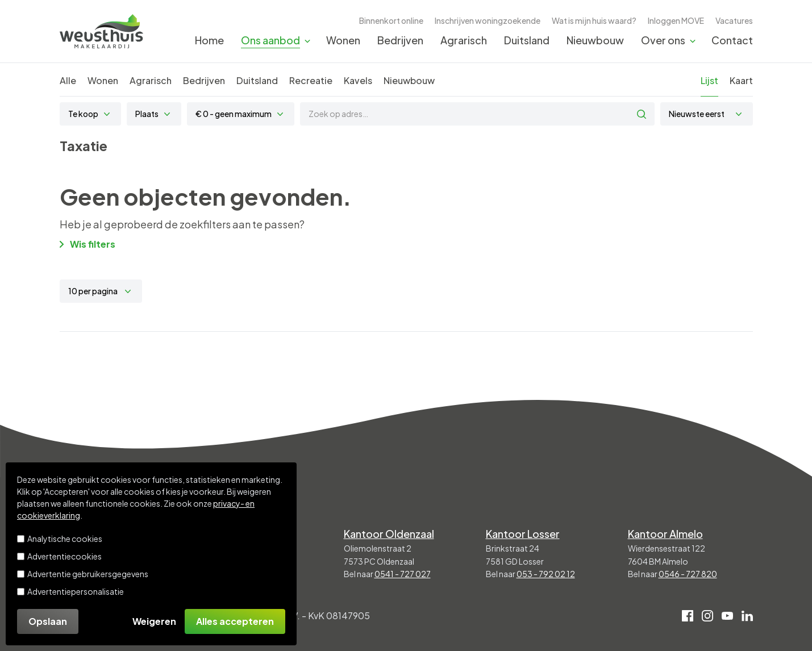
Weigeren (154, 621)
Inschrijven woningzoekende (488, 20)
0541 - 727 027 (403, 574)
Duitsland (527, 40)
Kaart (741, 80)
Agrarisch (464, 40)
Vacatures (734, 20)
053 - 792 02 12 (546, 574)
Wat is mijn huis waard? (594, 20)
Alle (68, 80)
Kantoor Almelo (665, 534)
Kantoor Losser (523, 534)
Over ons (663, 40)
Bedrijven (400, 40)
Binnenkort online (391, 20)
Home (209, 40)
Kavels (358, 80)
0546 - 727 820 (688, 574)
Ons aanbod (270, 40)
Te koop (83, 114)
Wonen (343, 40)
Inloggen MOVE (676, 20)
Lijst (709, 80)
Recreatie (311, 80)
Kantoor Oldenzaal (389, 534)
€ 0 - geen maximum (234, 114)
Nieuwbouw (595, 40)
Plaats (147, 114)
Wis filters (88, 244)
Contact (732, 40)
